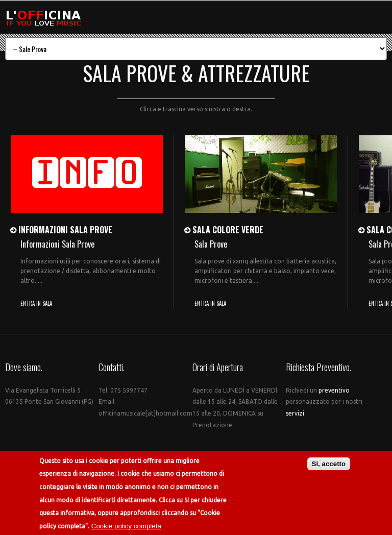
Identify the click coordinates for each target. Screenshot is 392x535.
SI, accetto (329, 464)
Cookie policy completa (126, 527)
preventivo (334, 390)
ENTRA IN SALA (36, 303)
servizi (295, 413)
